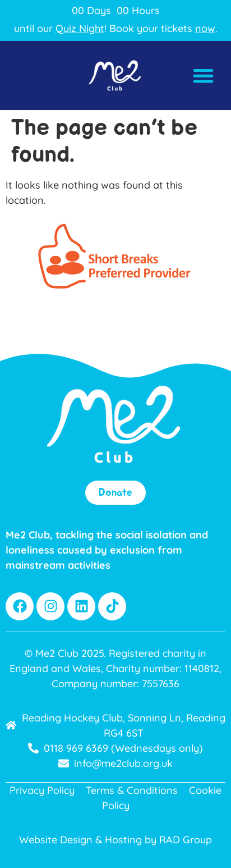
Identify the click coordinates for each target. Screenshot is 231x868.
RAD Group (186, 840)
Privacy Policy (42, 790)
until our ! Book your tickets (115, 28)
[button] (204, 76)
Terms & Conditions (132, 790)
